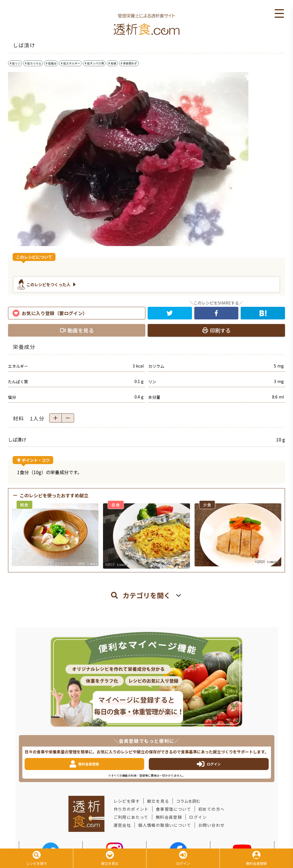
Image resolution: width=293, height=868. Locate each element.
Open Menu (279, 14)
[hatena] (263, 313)
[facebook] (216, 313)
